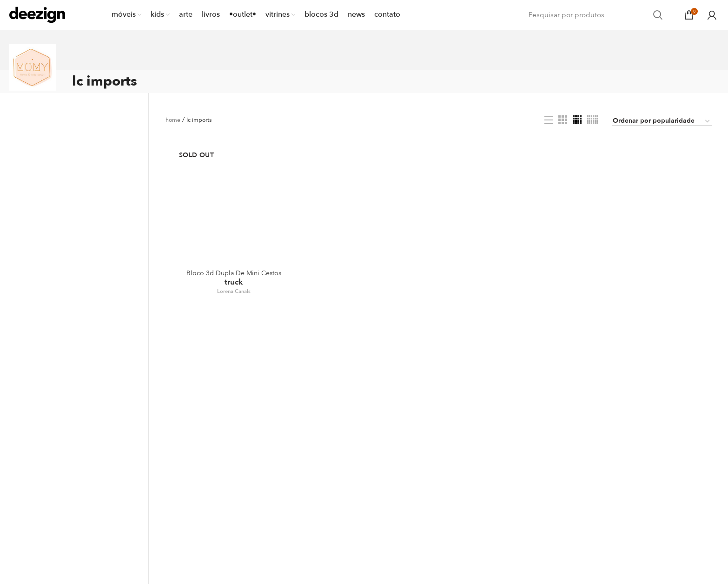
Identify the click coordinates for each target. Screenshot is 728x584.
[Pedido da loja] (662, 121)
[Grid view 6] (592, 120)
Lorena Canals (234, 292)
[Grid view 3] (563, 120)
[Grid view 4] (577, 120)
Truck (234, 278)
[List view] (549, 120)
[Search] (596, 15)
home (173, 120)
